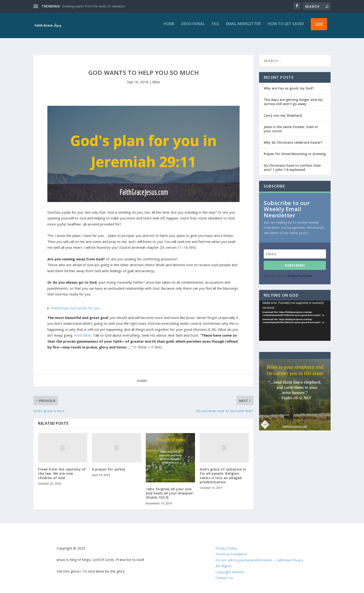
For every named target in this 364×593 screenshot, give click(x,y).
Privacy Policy (226, 544)
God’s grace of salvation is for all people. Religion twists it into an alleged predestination (223, 471)
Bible (156, 78)
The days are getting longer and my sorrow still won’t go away (293, 98)
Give (319, 27)
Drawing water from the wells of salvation (93, 6)
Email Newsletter (243, 27)
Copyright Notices (230, 568)
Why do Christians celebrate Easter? (293, 138)
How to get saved (286, 27)
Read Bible (83, 331)
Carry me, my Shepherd (283, 111)
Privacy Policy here (300, 272)
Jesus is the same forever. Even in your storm (291, 125)
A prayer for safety (109, 465)
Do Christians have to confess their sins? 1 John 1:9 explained (292, 163)
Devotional (193, 27)
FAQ (215, 27)
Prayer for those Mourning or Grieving (295, 150)
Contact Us (224, 573)
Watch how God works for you (75, 304)
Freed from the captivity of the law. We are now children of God (62, 469)
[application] (295, 316)
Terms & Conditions (231, 550)
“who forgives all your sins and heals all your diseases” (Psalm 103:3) (170, 489)
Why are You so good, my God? (289, 84)
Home (169, 27)
